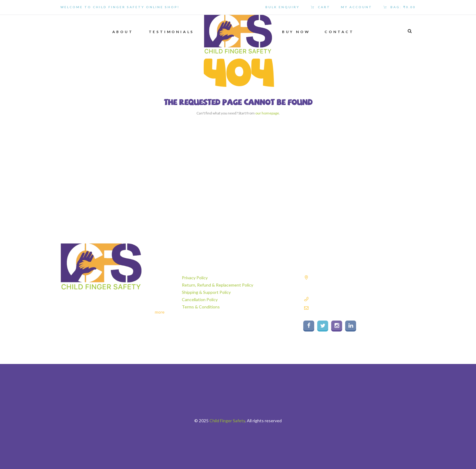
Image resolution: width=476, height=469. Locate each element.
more (160, 312)
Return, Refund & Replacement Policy (218, 285)
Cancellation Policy (200, 299)
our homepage (267, 113)
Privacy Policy (195, 278)
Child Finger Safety (227, 421)
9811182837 (322, 299)
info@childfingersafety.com (335, 308)
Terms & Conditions (201, 307)
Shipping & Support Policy (206, 292)
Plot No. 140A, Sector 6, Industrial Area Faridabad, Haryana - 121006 (357, 284)
